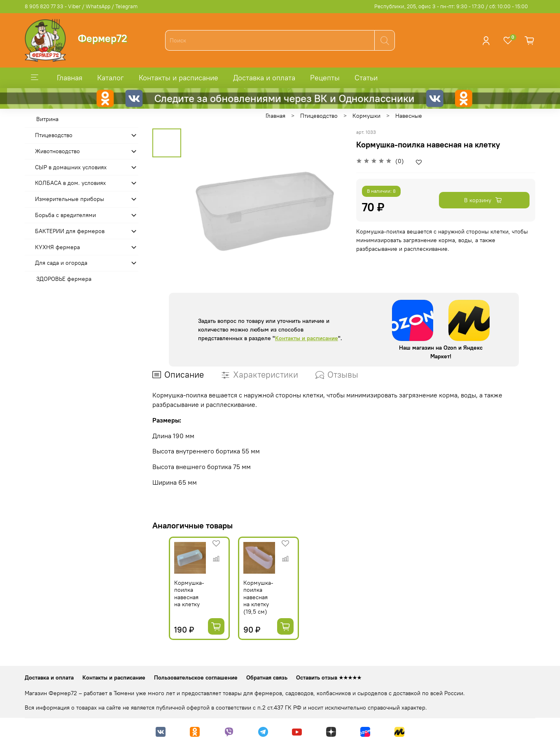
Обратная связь (267, 677)
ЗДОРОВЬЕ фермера (64, 279)
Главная (70, 78)
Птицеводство (319, 116)
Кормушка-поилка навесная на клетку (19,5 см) (252, 606)
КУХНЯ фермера (57, 247)
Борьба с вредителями (65, 215)
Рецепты (325, 78)
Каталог (111, 78)
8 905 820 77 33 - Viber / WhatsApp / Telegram (81, 6)
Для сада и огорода (61, 263)
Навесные (409, 116)
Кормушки (366, 116)
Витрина (47, 119)
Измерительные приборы (70, 199)
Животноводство (57, 151)
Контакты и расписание (178, 78)
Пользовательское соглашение (196, 677)
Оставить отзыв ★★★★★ (329, 677)
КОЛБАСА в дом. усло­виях (70, 183)
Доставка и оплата (264, 78)
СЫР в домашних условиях (71, 167)
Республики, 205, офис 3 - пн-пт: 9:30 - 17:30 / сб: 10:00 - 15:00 (451, 6)
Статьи (366, 78)
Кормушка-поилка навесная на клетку (174, 603)
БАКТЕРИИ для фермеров (70, 231)
